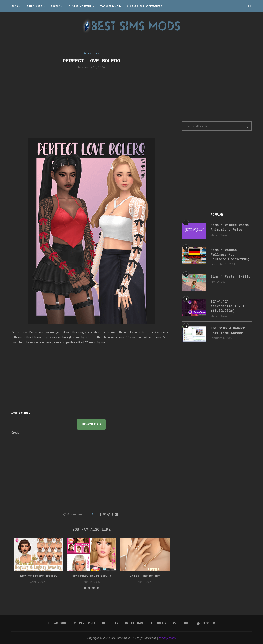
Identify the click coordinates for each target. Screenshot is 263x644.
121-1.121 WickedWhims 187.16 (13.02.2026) (229, 306)
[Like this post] (96, 514)
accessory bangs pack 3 (92, 576)
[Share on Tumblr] (112, 514)
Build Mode (34, 6)
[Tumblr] (158, 623)
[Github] (181, 623)
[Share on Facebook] (101, 514)
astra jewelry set (145, 576)
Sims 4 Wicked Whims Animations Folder (230, 227)
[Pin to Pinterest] (109, 514)
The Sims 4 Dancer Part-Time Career (228, 330)
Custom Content (80, 6)
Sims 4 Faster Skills (230, 276)
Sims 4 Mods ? (21, 413)
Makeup (55, 6)
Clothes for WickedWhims (145, 6)
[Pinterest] (85, 623)
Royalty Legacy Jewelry (38, 576)
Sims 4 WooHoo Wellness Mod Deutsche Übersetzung (230, 254)
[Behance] (134, 623)
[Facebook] (57, 623)
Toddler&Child (111, 6)
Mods (15, 6)
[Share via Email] (116, 514)
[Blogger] (206, 623)
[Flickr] (110, 623)
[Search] (250, 6)
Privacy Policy (168, 638)
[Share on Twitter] (104, 514)
